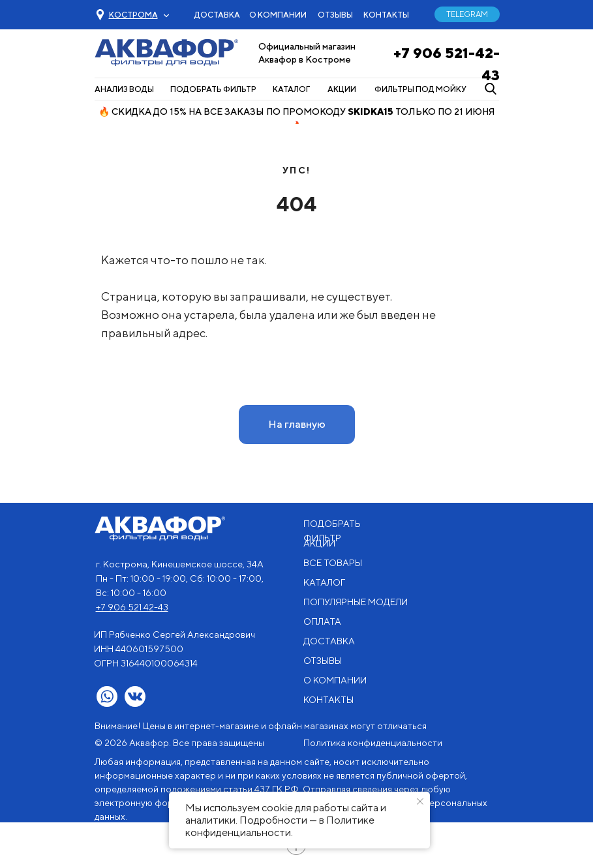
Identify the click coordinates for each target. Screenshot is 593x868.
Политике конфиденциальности (280, 826)
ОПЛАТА (322, 621)
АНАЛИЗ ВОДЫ (124, 89)
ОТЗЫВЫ (335, 15)
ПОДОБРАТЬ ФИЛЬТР (213, 89)
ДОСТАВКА (217, 15)
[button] (133, 15)
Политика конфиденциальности (373, 743)
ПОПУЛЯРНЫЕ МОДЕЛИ (356, 602)
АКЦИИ (342, 89)
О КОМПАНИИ (278, 15)
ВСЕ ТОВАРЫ (333, 563)
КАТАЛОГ (291, 89)
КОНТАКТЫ (386, 15)
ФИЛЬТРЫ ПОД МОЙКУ (420, 89)
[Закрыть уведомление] (420, 801)
